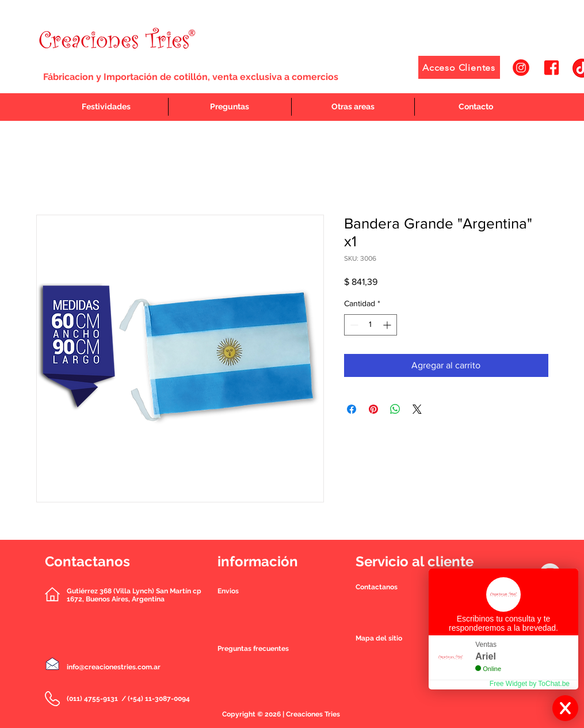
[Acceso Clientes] (459, 67)
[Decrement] (353, 325)
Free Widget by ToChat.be (530, 684)
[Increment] (388, 325)
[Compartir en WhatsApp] (395, 409)
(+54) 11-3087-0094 (159, 699)
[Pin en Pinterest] (373, 409)
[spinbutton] (371, 325)
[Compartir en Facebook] (352, 409)
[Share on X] (417, 409)
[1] (521, 68)
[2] (551, 68)
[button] (377, 587)
